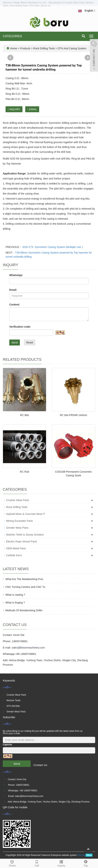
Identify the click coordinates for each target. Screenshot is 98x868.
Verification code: (20, 327)
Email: (13, 290)
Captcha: (8, 745)
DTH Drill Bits (13, 706)
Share (12, 863)
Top (86, 863)
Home (14, 48)
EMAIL (32, 109)
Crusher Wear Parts (18, 500)
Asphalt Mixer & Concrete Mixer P (26, 514)
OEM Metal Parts (16, 548)
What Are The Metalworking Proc (24, 579)
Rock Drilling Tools (44, 48)
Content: (15, 305)
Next (88, 58)
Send (15, 343)
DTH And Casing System (72, 48)
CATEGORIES (12, 36)
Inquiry (61, 863)
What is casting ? (15, 595)
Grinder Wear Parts (17, 528)
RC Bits (24, 415)
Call (37, 863)
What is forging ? (15, 603)
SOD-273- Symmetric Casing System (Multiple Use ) (52, 247)
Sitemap (81, 855)
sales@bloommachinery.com (28, 648)
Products (26, 48)
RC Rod (24, 472)
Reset (30, 343)
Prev (10, 58)
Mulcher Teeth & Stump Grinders (25, 535)
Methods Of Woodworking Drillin (24, 610)
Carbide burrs (14, 555)
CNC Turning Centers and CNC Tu (25, 587)
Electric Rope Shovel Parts (22, 541)
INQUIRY (14, 109)
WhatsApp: (16, 275)
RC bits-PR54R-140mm (73, 415)
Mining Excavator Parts (19, 521)
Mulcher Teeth (13, 700)
